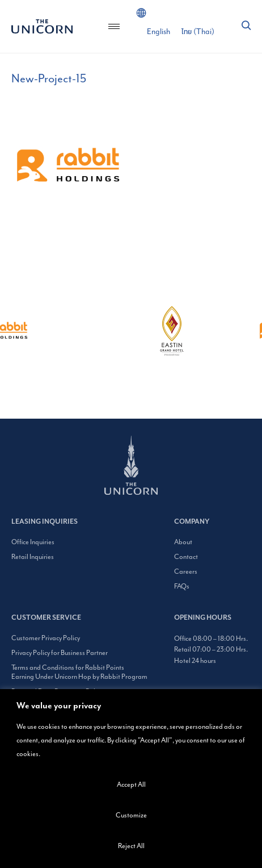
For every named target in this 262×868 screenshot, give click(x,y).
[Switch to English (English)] (159, 32)
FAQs (182, 586)
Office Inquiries (33, 542)
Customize (131, 815)
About (183, 542)
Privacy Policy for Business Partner (60, 653)
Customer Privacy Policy (46, 638)
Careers (186, 571)
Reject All (131, 846)
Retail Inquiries (33, 557)
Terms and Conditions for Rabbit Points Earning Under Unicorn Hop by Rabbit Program (79, 672)
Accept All (131, 784)
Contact (186, 557)
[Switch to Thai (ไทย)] (198, 32)
